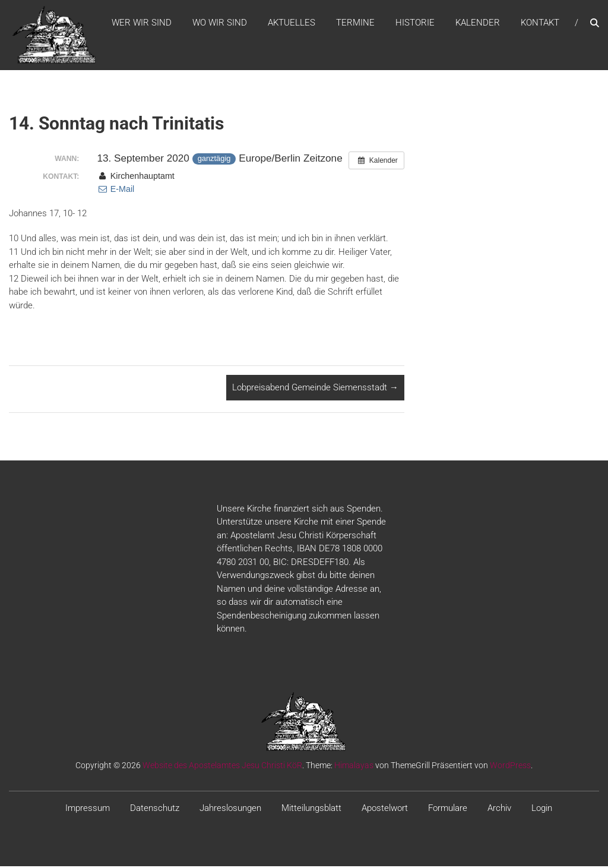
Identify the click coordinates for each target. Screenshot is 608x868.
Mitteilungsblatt (311, 809)
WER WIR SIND (142, 23)
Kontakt (540, 23)
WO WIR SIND (220, 23)
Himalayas (354, 766)
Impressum (88, 809)
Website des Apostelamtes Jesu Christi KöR (222, 766)
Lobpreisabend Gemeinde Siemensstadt (315, 389)
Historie (415, 23)
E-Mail (115, 191)
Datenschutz (155, 809)
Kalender (478, 23)
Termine (355, 23)
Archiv (499, 809)
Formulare (448, 809)
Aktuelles (292, 23)
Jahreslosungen (230, 809)
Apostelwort (385, 809)
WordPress (510, 766)
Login (542, 809)
